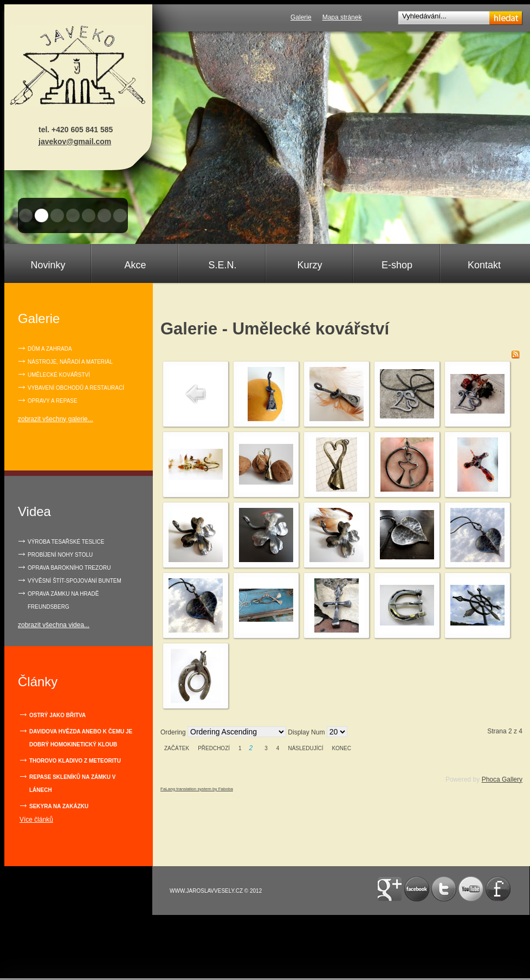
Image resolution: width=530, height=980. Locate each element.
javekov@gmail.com (75, 141)
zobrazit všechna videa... (54, 625)
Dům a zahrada (50, 349)
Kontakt (484, 265)
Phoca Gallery (502, 779)
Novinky (48, 265)
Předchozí (214, 748)
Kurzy (309, 265)
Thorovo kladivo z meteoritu (75, 761)
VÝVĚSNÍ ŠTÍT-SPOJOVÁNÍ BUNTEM (75, 581)
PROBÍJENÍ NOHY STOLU (60, 555)
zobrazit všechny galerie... (56, 419)
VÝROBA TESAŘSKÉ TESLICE (66, 542)
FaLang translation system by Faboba (197, 789)
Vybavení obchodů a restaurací (76, 388)
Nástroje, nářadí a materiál (70, 362)
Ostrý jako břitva (57, 715)
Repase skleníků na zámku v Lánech (72, 784)
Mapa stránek (342, 17)
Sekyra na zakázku (59, 806)
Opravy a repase (53, 401)
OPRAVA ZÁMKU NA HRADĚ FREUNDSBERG (63, 600)
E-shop (397, 265)
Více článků (36, 820)
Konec (341, 748)
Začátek (177, 748)
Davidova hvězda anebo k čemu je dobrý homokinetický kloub (81, 738)
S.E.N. (222, 265)
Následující (305, 748)
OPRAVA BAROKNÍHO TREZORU (69, 568)
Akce (135, 265)
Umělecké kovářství (59, 375)
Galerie (301, 17)
